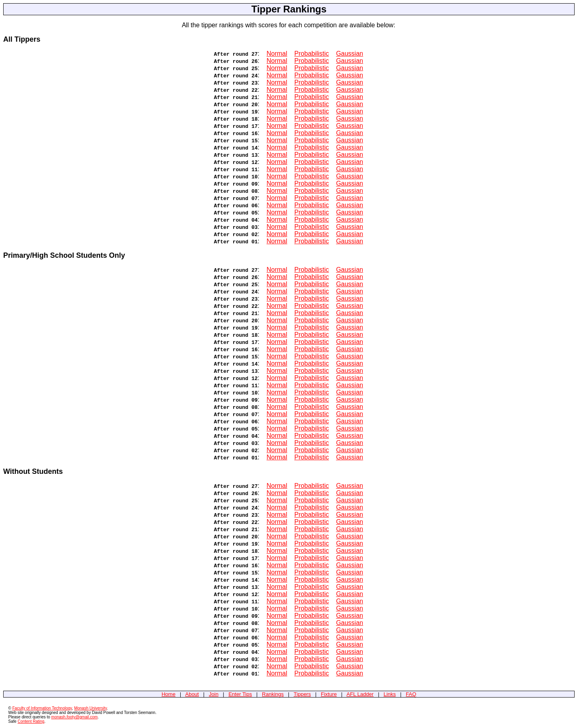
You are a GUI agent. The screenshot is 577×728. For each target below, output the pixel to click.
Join (214, 694)
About (192, 694)
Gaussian (350, 54)
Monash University (91, 708)
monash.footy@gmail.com (75, 717)
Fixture (329, 694)
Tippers (302, 694)
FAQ (411, 694)
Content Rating (31, 721)
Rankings (273, 694)
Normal (277, 54)
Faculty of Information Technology (42, 708)
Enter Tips (240, 694)
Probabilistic (312, 54)
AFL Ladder (360, 694)
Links (389, 694)
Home (168, 694)
